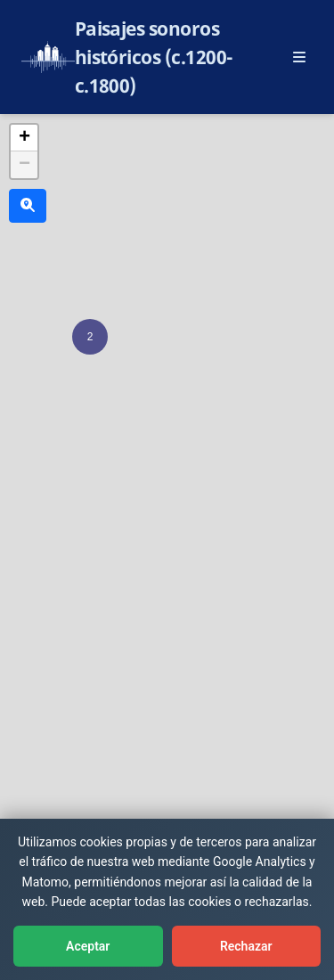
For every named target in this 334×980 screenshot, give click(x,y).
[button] (90, 337)
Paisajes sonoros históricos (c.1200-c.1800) (154, 57)
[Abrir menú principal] (299, 57)
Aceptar (88, 946)
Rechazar (246, 946)
